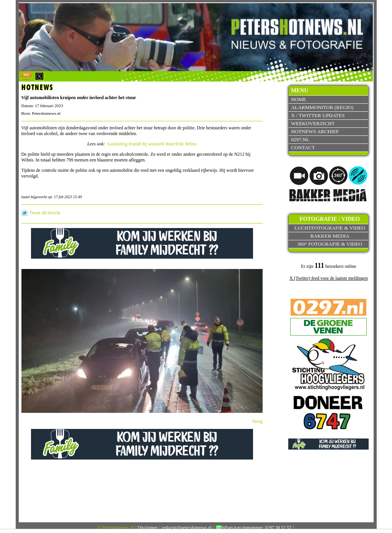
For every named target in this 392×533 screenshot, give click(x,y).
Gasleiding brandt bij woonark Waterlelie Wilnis (152, 144)
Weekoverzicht (313, 123)
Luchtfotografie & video (330, 228)
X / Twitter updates (318, 115)
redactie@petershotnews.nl (187, 528)
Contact (303, 148)
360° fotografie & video (330, 244)
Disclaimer (148, 528)
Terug (257, 421)
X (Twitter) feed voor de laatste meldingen (328, 278)
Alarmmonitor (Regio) (322, 107)
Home (298, 99)
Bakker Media (330, 236)
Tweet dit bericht (45, 213)
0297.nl (300, 139)
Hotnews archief (315, 131)
